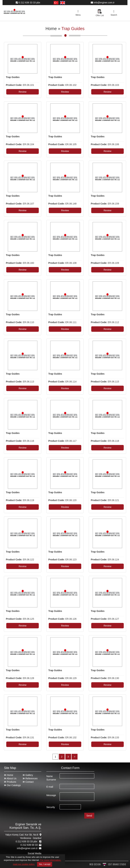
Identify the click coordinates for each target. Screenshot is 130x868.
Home (51, 29)
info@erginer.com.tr (103, 3)
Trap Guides (73, 29)
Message (51, 795)
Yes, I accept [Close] (45, 864)
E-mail (50, 787)
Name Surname (51, 778)
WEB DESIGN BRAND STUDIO (108, 864)
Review (23, 92)
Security (51, 807)
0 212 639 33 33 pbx (28, 3)
